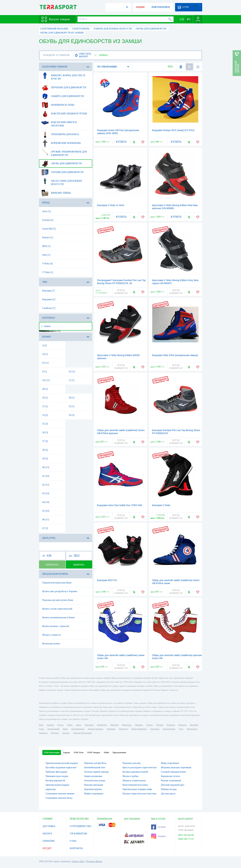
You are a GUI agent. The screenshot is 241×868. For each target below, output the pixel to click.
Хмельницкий (53, 729)
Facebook (158, 827)
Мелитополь (192, 729)
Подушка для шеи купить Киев (58, 600)
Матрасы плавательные (134, 781)
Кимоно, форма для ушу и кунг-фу (63, 76)
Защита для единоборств (63, 96)
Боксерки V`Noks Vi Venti (111, 205)
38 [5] (45, 450)
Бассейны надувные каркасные (61, 767)
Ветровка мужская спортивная (176, 767)
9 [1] (45, 372)
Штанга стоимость (52, 635)
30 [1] (72, 398)
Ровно (65, 729)
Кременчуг (123, 729)
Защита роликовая (93, 776)
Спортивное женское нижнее (60, 794)
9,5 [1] (72, 372)
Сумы (41, 729)
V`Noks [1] (48, 272)
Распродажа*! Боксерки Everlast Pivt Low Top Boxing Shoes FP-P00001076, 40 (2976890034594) (122, 283)
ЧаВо (106, 752)
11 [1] (72, 380)
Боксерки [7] (49, 291)
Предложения (119, 752)
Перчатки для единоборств (64, 88)
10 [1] (45, 354)
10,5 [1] (46, 380)
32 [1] (72, 406)
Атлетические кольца (95, 781)
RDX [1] (46, 246)
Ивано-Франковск (139, 729)
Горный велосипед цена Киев (57, 583)
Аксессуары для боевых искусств (62, 181)
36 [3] (45, 432)
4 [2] (45, 345)
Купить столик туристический (57, 609)
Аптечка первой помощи (96, 772)
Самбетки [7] (49, 308)
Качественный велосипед (135, 785)
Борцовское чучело (171, 776)
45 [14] (46, 511)
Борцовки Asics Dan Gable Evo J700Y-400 (120, 505)
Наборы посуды (169, 789)
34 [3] (72, 415)
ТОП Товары (94, 752)
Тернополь (155, 729)
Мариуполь (127, 725)
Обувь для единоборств (62, 164)
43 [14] (46, 493)
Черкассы (182, 725)
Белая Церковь (169, 729)
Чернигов (171, 725)
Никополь (43, 733)
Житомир (194, 725)
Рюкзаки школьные (94, 785)
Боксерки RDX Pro (107, 580)
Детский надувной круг (173, 785)
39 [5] (45, 459)
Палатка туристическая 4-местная (139, 794)
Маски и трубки (130, 776)
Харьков (50, 725)
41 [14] (46, 476)
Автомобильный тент (95, 767)
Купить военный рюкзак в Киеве (59, 617)
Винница (139, 725)
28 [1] (45, 389)
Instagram (158, 836)
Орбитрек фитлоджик (56, 772)
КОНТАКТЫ (76, 848)
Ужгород (66, 733)
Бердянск (55, 733)
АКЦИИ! (140, 7)
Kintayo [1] (48, 237)
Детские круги (168, 794)
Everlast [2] (48, 220)
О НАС (73, 841)
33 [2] (45, 415)
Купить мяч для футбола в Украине (60, 591)
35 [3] (45, 424)
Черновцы (111, 729)
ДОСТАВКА (49, 826)
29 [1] (45, 398)
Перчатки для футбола (95, 763)
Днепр (70, 725)
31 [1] (45, 406)
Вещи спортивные (170, 763)
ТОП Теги (78, 752)
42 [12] (46, 485)
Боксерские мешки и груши (64, 114)
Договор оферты (94, 861)
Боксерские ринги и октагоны (59, 123)
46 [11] (46, 520)
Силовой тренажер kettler (174, 772)
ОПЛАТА (47, 834)
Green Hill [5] (49, 229)
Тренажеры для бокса (60, 134)
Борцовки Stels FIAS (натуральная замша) (175, 355)
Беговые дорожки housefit (135, 772)
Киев (41, 725)
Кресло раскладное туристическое (140, 767)
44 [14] (46, 502)
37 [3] (45, 441)
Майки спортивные (94, 794)
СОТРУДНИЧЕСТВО (81, 826)
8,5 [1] (45, 363)
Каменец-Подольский (82, 733)
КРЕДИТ (47, 848)
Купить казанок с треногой (56, 626)
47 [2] (45, 528)
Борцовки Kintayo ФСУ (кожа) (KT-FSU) (173, 130)
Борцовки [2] (49, 299)
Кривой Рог (102, 725)
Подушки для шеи (132, 763)
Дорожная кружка (93, 789)
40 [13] (46, 467)
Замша (46, 326)
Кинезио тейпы (56, 193)
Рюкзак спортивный (171, 781)
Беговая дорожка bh (55, 781)
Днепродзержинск (95, 729)
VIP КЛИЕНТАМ (78, 834)
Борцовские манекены (61, 143)
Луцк (181, 729)
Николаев (114, 725)
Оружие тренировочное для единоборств (64, 152)
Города (66, 752)
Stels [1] (46, 255)
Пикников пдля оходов (57, 776)
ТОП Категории (52, 752)
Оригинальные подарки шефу (137, 789)
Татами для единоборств (62, 172)
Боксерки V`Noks (161, 505)
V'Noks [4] (48, 264)
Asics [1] (47, 211)
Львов (78, 725)
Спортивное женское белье (59, 798)
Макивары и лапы (58, 105)
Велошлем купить (51, 644)
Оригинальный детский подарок (62, 763)
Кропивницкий (78, 729)
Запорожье (89, 725)
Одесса (60, 725)
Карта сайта (78, 861)
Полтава (160, 725)
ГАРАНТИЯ (49, 841)
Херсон (149, 725)
